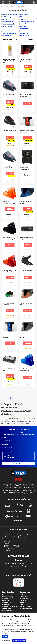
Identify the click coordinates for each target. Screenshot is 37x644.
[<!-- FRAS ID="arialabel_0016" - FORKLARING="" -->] (12, 72)
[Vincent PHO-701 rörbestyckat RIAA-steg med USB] (27, 168)
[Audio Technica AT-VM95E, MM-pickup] (10, 305)
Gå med (18, 463)
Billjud (7, 455)
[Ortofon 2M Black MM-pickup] (27, 338)
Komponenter (25, 36)
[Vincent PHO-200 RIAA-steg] (27, 97)
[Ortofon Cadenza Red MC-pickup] (27, 133)
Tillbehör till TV (25, 19)
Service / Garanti (25, 607)
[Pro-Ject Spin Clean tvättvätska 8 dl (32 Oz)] (10, 62)
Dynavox (18, 423)
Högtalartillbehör (8, 22)
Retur (21, 605)
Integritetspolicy (25, 599)
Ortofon (13, 423)
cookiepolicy (28, 626)
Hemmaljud (4, 6)
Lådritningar (7, 609)
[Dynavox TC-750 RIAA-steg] (10, 371)
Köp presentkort (8, 611)
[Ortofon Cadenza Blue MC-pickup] (10, 338)
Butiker (5, 595)
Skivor (5, 19)
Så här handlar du (26, 609)
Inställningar (6, 641)
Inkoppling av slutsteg (10, 607)
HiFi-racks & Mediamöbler (24, 27)
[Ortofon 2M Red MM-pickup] (27, 62)
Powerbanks (24, 15)
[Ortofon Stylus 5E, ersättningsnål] (10, 168)
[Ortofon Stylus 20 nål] (10, 97)
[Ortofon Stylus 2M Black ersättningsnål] (10, 240)
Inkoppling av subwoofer (7, 600)
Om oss (22, 603)
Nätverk (23, 17)
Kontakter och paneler (10, 15)
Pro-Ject (23, 423)
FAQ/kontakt (24, 597)
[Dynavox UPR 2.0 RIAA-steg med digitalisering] (27, 240)
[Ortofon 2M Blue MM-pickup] (27, 204)
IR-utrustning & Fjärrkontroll (25, 32)
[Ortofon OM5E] (27, 273)
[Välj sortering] (7, 39)
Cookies (22, 595)
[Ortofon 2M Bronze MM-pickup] (27, 305)
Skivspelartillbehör (24, 6)
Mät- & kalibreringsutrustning (10, 32)
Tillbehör (13, 6)
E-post (4, 437)
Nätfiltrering (7, 17)
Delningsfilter (7, 36)
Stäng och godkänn (19, 641)
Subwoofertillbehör (26, 24)
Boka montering (8, 597)
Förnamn (5, 445)
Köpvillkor (23, 601)
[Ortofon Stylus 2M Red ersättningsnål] (10, 273)
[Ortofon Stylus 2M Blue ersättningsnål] (27, 371)
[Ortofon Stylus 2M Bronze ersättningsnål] (10, 204)
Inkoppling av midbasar (7, 604)
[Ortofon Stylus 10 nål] (10, 133)
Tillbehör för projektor (27, 22)
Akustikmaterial (8, 26)
